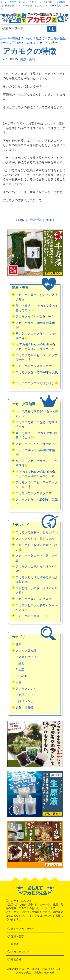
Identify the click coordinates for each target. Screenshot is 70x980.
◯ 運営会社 (14, 959)
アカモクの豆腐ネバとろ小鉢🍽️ (37, 532)
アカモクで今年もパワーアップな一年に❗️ (36, 357)
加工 (21, 670)
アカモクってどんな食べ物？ (35, 317)
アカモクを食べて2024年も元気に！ (37, 375)
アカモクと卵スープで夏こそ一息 (36, 558)
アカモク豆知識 (26, 651)
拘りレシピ (26, 701)
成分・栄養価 (24, 708)
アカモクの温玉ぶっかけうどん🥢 (36, 569)
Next (49, 220)
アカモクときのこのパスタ (33, 599)
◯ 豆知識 (13, 944)
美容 (18, 682)
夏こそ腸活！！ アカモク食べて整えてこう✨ (37, 308)
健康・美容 (28, 59)
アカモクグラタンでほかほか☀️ (37, 383)
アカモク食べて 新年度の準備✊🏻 (35, 325)
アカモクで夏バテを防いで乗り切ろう (36, 297)
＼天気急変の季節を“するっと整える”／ (37, 414)
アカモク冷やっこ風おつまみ (35, 539)
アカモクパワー (29, 657)
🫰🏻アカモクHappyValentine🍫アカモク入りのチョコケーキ (36, 347)
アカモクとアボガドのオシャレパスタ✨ (36, 607)
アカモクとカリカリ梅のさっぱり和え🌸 (36, 580)
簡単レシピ (26, 695)
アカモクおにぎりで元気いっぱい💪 (36, 547)
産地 (21, 663)
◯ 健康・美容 (16, 936)
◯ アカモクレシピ (18, 952)
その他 (23, 676)
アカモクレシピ (26, 689)
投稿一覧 (35, 220)
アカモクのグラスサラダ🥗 (34, 366)
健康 (18, 644)
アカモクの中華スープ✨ (32, 616)
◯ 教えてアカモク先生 (21, 929)
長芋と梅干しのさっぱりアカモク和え (36, 590)
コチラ (34, 200)
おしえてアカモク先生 (35, 891)
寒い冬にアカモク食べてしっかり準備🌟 (36, 336)
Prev (21, 220)
